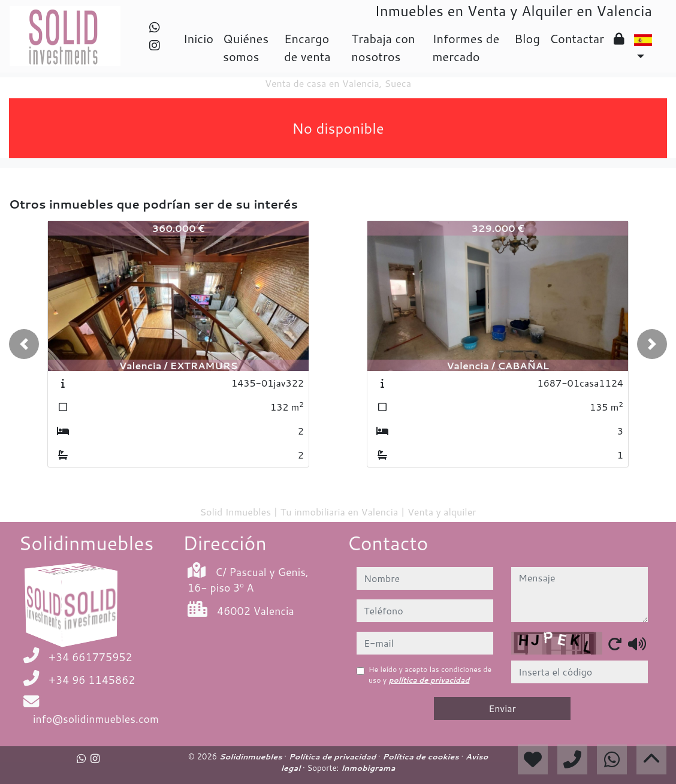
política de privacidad (429, 680)
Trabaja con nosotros (383, 47)
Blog (527, 38)
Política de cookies (422, 756)
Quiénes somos (246, 47)
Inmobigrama (368, 768)
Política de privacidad (334, 756)
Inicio (198, 38)
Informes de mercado (466, 47)
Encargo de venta (307, 47)
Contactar (577, 38)
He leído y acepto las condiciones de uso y (430, 675)
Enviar (502, 708)
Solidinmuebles (252, 756)
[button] (24, 344)
